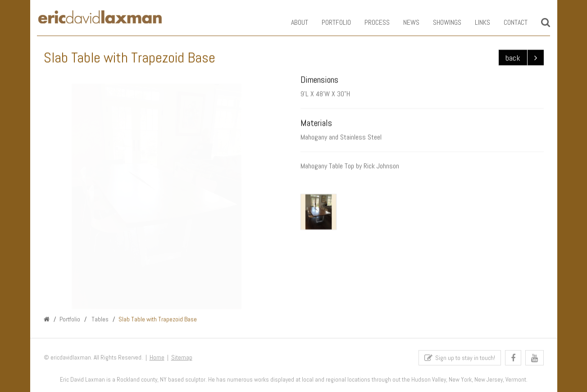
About (293, 22)
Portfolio (330, 22)
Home (157, 359)
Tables (99, 320)
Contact (509, 22)
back (513, 58)
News (405, 22)
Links (476, 22)
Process (371, 22)
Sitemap (182, 359)
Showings (441, 22)
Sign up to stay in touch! (460, 359)
